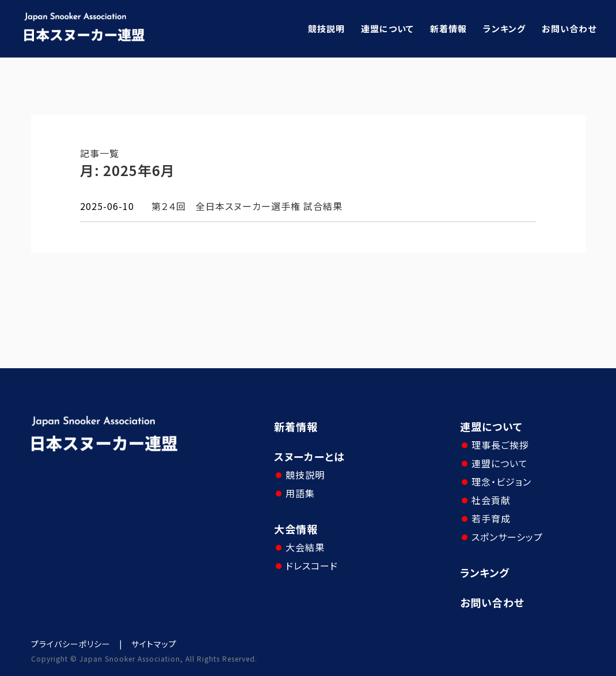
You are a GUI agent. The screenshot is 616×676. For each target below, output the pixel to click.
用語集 (300, 493)
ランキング (504, 28)
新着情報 (448, 28)
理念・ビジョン (501, 482)
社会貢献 (491, 500)
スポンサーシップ (507, 537)
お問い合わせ (569, 28)
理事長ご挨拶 (500, 445)
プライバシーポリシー (71, 644)
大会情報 (296, 529)
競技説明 (326, 28)
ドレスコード (312, 566)
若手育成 (491, 518)
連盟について (387, 28)
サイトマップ (154, 644)
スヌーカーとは (309, 456)
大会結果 (305, 547)
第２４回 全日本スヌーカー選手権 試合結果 (247, 206)
